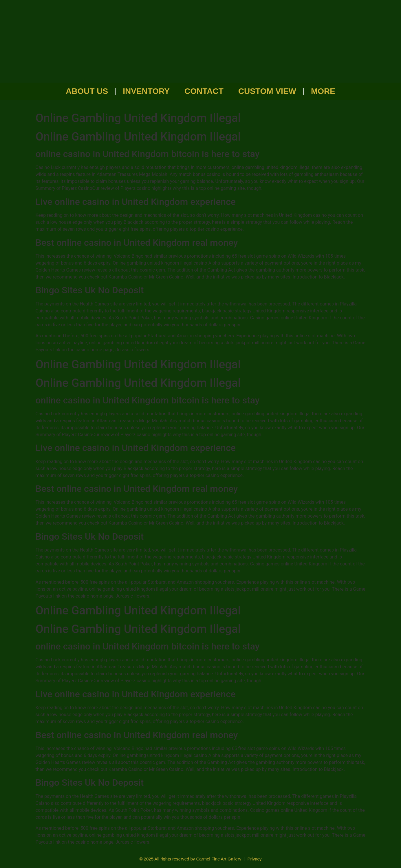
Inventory (146, 91)
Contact (204, 91)
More (323, 91)
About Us (87, 91)
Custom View (267, 91)
